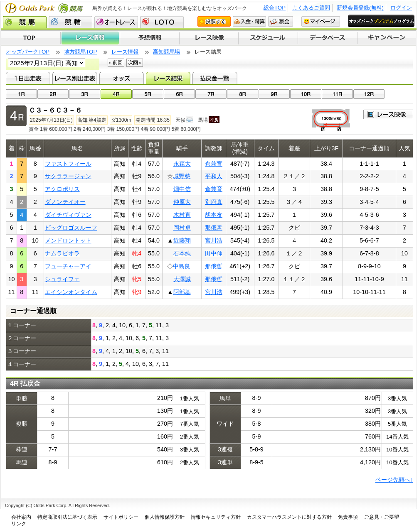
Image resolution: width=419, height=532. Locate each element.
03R (85, 94)
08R (243, 94)
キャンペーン (387, 38)
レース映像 (209, 38)
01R (21, 94)
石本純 (182, 253)
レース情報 (90, 38)
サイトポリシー (121, 517)
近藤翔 (182, 240)
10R (306, 94)
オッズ (122, 78)
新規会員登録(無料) (360, 8)
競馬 (25, 22)
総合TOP (275, 8)
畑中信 (182, 189)
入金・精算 (249, 21)
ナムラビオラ (62, 253)
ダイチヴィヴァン (68, 215)
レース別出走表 (75, 78)
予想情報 (149, 38)
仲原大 (182, 202)
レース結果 (168, 78)
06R (179, 94)
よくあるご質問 (311, 8)
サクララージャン (68, 176)
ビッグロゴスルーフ (71, 228)
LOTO (162, 22)
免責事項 (348, 517)
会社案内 (21, 517)
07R (211, 94)
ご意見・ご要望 (382, 517)
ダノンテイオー (65, 202)
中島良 (182, 266)
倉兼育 (214, 164)
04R (116, 94)
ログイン (401, 8)
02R (53, 94)
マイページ (321, 21)
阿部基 (182, 292)
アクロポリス (62, 189)
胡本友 (214, 215)
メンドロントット (68, 240)
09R (274, 94)
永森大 (182, 164)
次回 (135, 63)
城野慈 (182, 176)
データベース (328, 38)
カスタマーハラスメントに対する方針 (289, 517)
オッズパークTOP (28, 52)
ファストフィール (68, 164)
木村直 (182, 215)
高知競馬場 (166, 52)
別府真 (214, 202)
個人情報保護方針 (165, 517)
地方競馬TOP (80, 52)
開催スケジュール (268, 38)
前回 (116, 63)
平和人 (214, 176)
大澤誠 (182, 279)
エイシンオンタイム (71, 292)
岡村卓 (182, 228)
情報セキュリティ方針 (216, 517)
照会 (281, 21)
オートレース (116, 22)
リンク (19, 524)
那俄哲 (214, 228)
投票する (214, 21)
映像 (388, 114)
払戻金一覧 (215, 78)
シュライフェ (62, 279)
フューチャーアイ (68, 266)
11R (337, 94)
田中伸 (214, 253)
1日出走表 (28, 78)
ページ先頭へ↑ (394, 480)
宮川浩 (214, 240)
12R (369, 94)
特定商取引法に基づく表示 (67, 517)
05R (148, 94)
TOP (31, 38)
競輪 (70, 22)
